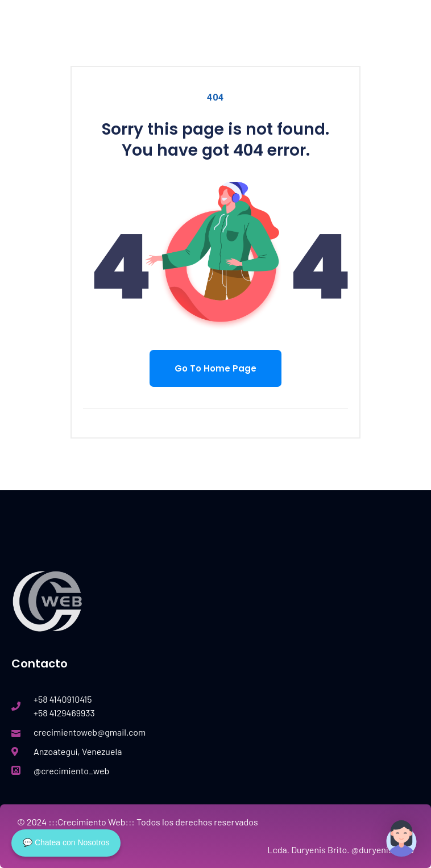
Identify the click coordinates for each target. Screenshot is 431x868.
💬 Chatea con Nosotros (66, 842)
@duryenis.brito (383, 850)
